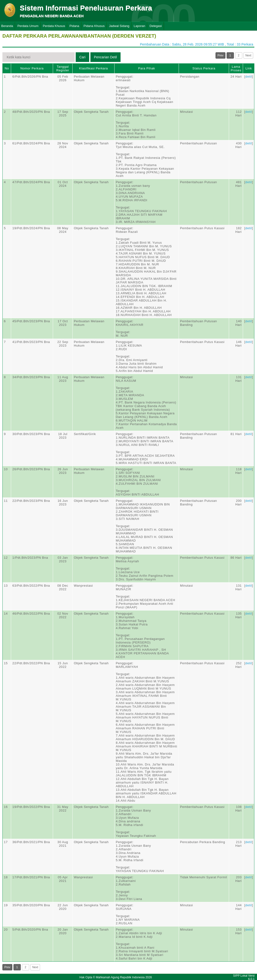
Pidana (74, 26)
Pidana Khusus (94, 26)
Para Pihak (147, 68)
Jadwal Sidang (119, 26)
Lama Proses (236, 68)
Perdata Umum (28, 26)
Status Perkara (204, 68)
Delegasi (156, 26)
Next (248, 55)
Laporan (140, 26)
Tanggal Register (63, 68)
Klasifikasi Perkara (93, 68)
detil (249, 77)
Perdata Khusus (54, 26)
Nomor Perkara (32, 68)
